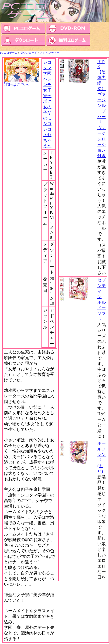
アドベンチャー (50, 53)
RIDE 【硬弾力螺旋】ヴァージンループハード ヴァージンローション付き (102, 109)
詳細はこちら (21, 82)
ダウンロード (29, 53)
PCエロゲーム (9, 53)
